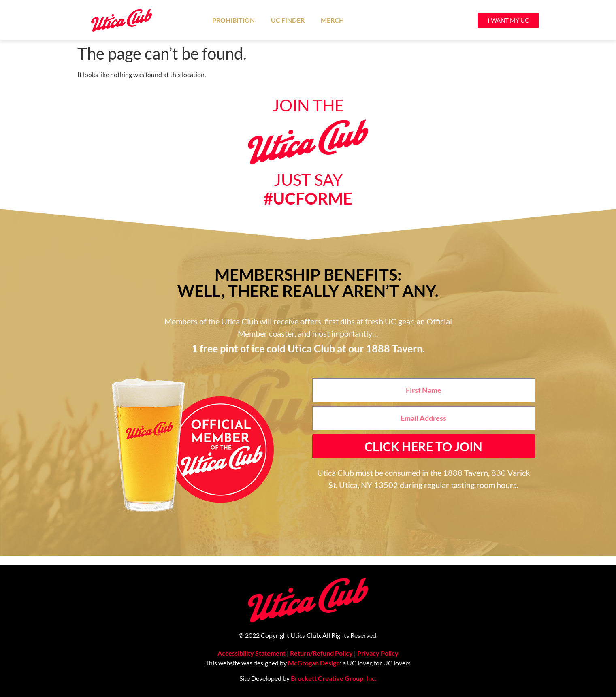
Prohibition (233, 20)
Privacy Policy (378, 653)
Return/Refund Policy (321, 653)
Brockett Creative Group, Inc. (334, 678)
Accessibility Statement (252, 653)
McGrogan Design (314, 663)
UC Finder (288, 20)
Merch (332, 20)
